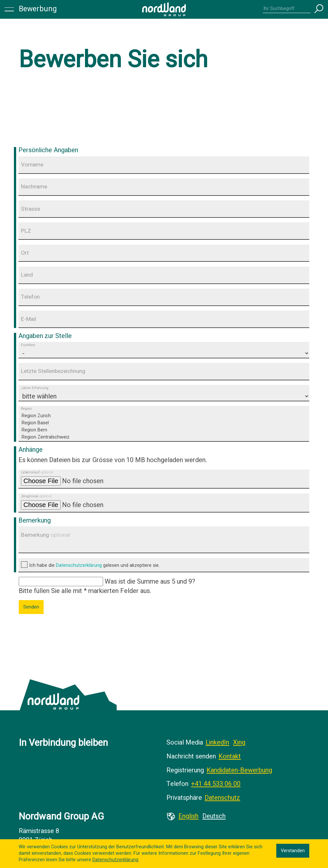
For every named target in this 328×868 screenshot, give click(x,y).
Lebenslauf (37, 473)
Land (27, 275)
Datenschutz (222, 798)
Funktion (28, 345)
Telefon (30, 297)
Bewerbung (38, 9)
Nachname (34, 187)
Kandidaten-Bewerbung (239, 770)
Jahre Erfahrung (35, 388)
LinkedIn (217, 742)
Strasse (31, 209)
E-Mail (29, 319)
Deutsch (214, 816)
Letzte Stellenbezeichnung (53, 371)
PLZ (26, 231)
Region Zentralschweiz (164, 437)
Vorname (32, 165)
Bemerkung (46, 535)
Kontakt (230, 756)
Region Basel (164, 423)
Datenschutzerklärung (79, 565)
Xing (239, 742)
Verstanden (293, 851)
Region (26, 409)
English (188, 816)
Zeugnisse (37, 497)
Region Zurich (164, 416)
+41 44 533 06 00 (216, 784)
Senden (31, 607)
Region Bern (164, 430)
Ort (25, 253)
